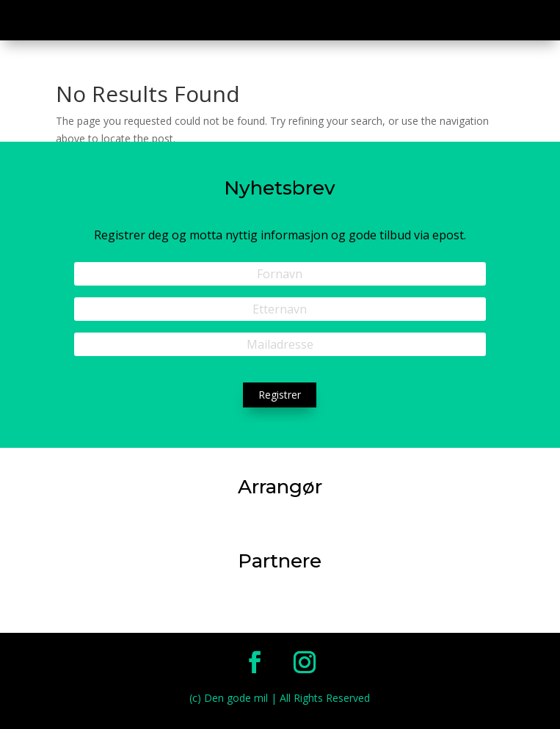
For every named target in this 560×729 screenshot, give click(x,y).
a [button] (534, 22)
